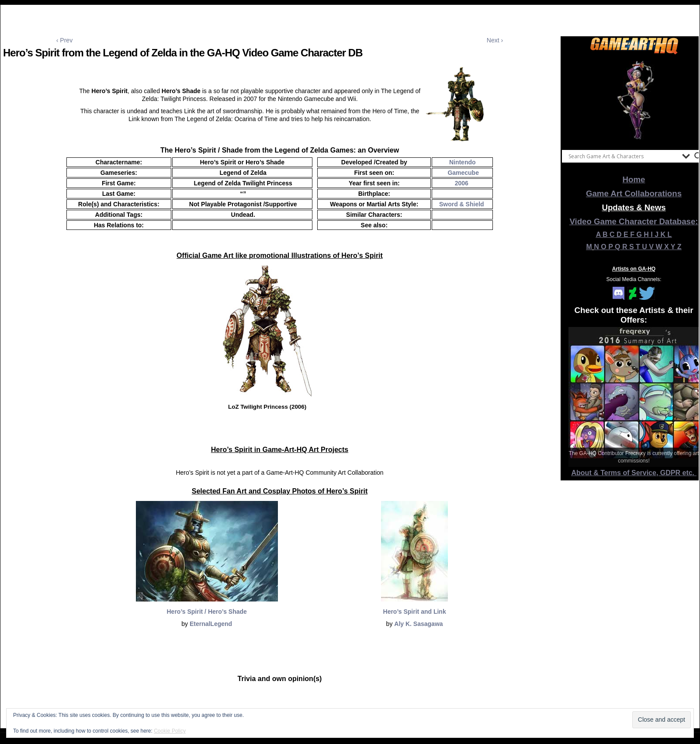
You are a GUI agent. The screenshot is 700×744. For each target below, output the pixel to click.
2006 (462, 183)
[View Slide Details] (634, 100)
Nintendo (463, 162)
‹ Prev (64, 40)
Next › (495, 40)
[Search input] (623, 156)
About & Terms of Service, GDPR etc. (634, 473)
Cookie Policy (170, 731)
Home (634, 179)
